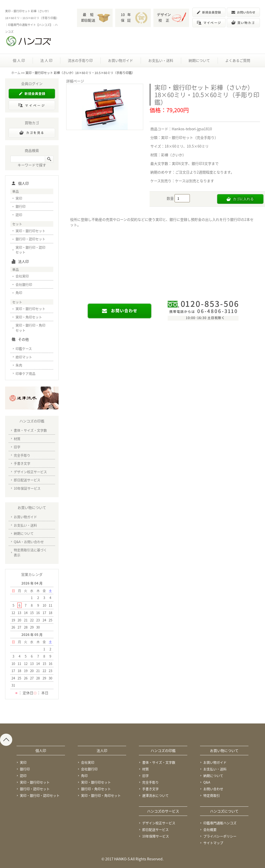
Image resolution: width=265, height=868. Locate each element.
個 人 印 (19, 60)
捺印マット (24, 357)
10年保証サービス (27, 488)
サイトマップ (213, 843)
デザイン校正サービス (30, 472)
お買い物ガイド (121, 60)
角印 (19, 293)
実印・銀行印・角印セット (30, 328)
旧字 (17, 447)
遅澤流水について (155, 795)
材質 (17, 439)
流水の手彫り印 (80, 60)
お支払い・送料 (161, 60)
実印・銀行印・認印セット (30, 250)
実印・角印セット (29, 317)
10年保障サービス (156, 836)
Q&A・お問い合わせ (29, 542)
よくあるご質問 (238, 60)
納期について (199, 60)
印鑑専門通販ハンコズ (220, 823)
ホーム (16, 73)
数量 (171, 198)
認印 (19, 215)
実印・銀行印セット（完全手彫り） (190, 137)
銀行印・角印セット (96, 789)
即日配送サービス (27, 480)
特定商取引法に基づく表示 (30, 552)
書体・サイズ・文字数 (30, 430)
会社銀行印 (24, 284)
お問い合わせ (213, 789)
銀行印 (21, 206)
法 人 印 (46, 60)
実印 (19, 198)
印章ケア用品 (25, 373)
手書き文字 (22, 463)
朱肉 (19, 365)
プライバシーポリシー (220, 836)
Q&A (207, 782)
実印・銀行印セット (30, 231)
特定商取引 (212, 795)
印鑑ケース (24, 348)
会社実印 (22, 276)
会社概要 (210, 829)
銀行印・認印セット (30, 239)
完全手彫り (22, 455)
